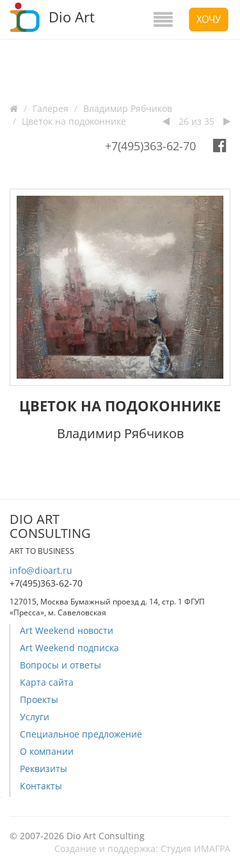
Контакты (41, 786)
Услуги (35, 717)
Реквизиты (44, 769)
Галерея (51, 108)
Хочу (209, 19)
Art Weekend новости (67, 630)
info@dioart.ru (41, 570)
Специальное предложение (81, 734)
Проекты (39, 699)
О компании (47, 751)
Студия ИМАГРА (196, 848)
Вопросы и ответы (60, 665)
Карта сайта (47, 682)
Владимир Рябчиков (128, 108)
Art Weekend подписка (69, 648)
